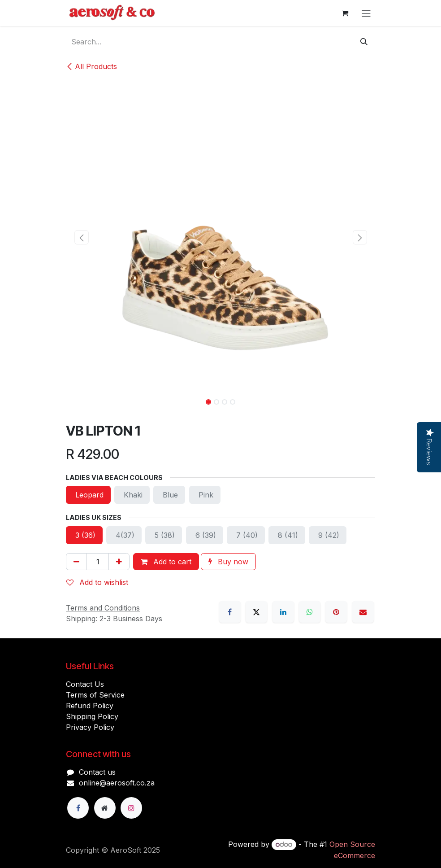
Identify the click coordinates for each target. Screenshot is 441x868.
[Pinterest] (336, 612)
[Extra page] (105, 808)
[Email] (363, 612)
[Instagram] (131, 808)
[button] (81, 237)
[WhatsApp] (310, 612)
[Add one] (119, 562)
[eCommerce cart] (345, 13)
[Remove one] (76, 562)
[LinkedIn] (283, 612)
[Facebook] (230, 612)
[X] (256, 612)
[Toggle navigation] (366, 13)
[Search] (364, 42)
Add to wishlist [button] (97, 582)
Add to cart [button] (166, 562)
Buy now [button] (228, 562)
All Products (91, 66)
